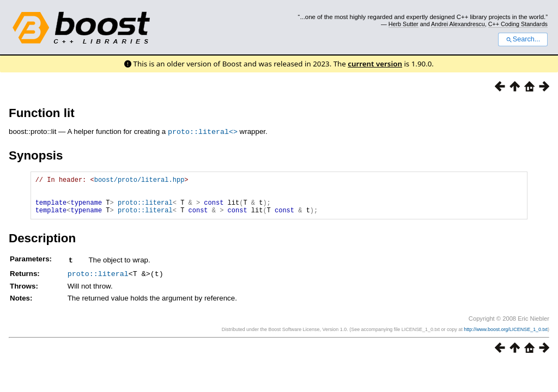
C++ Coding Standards (518, 24)
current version (375, 64)
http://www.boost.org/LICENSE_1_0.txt (506, 336)
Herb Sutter (404, 24)
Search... (523, 39)
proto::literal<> (203, 131)
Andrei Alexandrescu (458, 24)
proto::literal (145, 208)
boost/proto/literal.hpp (139, 180)
